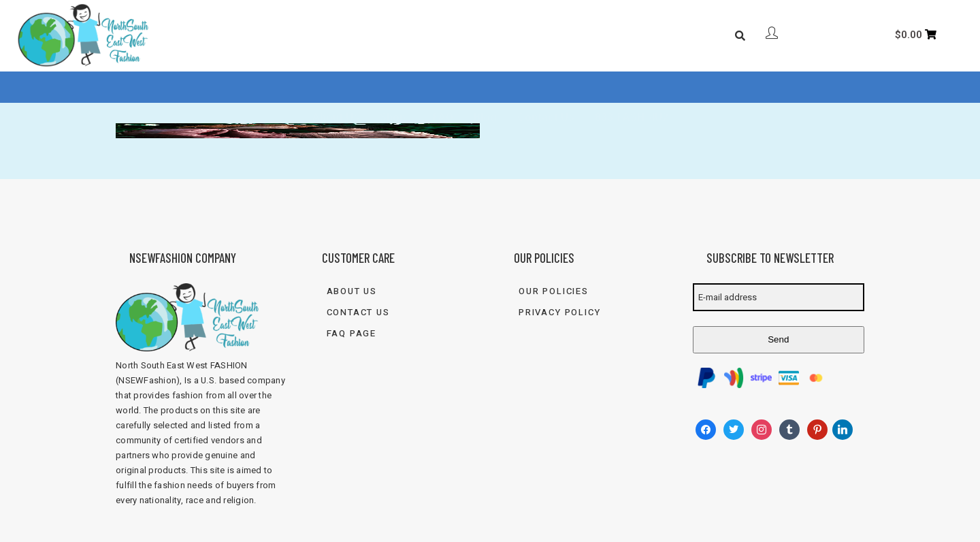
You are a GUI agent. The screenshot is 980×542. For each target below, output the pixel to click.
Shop (393, 87)
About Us (336, 87)
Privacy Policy (559, 312)
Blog (485, 87)
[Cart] (916, 35)
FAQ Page (352, 333)
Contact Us (546, 87)
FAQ (443, 87)
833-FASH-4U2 (632, 87)
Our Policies (554, 291)
